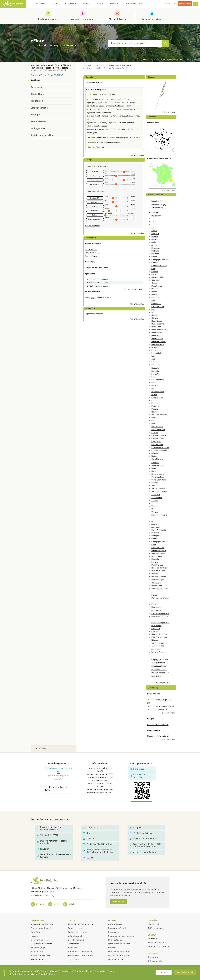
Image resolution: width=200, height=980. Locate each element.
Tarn (153, 486)
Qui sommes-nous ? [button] (136, 4)
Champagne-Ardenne (160, 260)
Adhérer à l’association (159, 946)
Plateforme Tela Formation (80, 951)
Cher (153, 268)
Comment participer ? (152, 19)
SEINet (88, 858)
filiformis (43, 75)
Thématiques (37, 920)
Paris (153, 424)
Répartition (37, 101)
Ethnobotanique (39, 108)
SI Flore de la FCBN (47, 835)
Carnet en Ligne (75, 928)
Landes (154, 362)
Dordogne (155, 289)
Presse (151, 965)
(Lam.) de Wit (157, 59)
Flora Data (36, 932)
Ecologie (35, 115)
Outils (71, 920)
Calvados (155, 254)
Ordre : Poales (91, 249)
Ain (153, 222)
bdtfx (101, 66)
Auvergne (155, 527)
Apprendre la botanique (83, 19)
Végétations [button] (71, 4)
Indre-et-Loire (157, 353)
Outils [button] (87, 4)
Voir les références (93, 225)
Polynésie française (159, 637)
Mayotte (155, 409)
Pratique (153, 953)
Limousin (155, 371)
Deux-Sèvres (157, 286)
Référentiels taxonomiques (80, 955)
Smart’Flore (73, 959)
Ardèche (155, 236)
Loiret (154, 383)
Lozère (154, 394)
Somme (155, 483)
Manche (155, 400)
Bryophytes (113, 932)
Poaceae (58, 75)
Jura (153, 359)
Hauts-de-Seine (158, 344)
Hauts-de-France (158, 553)
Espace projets (115, 924)
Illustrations (37, 94)
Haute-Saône (157, 333)
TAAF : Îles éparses (159, 643)
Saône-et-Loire (157, 465)
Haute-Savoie (157, 336)
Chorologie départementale (121, 936)
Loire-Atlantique (158, 380)
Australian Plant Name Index (98, 844)
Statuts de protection (42, 135)
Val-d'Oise (155, 494)
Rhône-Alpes (157, 586)
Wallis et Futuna (158, 652)
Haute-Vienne (157, 338)
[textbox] (135, 44)
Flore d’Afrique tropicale (119, 951)
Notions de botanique (118, 955)
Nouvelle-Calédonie (159, 634)
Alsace (154, 230)
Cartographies (155, 957)
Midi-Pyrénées (157, 565)
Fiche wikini (137, 769)
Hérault (154, 347)
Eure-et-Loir (156, 303)
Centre (154, 539)
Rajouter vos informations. (158, 724)
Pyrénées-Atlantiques (160, 447)
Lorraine (155, 386)
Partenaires (153, 939)
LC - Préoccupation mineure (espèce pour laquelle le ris (160, 673)
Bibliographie (38, 128)
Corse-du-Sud (157, 277)
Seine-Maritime (158, 477)
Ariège (154, 239)
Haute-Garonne (158, 324)
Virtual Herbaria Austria (143, 852)
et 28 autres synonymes (134, 289)
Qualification (154, 924)
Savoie (154, 471)
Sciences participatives (41, 955)
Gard (153, 309)
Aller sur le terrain (117, 19)
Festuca (34, 75)
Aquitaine (155, 233)
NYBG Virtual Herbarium (143, 839)
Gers (153, 312)
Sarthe (154, 468)
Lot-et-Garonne (158, 391)
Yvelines (155, 512)
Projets (112, 920)
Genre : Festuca (92, 256)
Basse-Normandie (159, 530)
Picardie (155, 432)
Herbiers (34, 936)
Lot (153, 389)
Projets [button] (99, 4)
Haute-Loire (156, 327)
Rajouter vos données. (94, 314)
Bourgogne (156, 248)
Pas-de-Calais (157, 426)
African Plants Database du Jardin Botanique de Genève (98, 851)
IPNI (87, 833)
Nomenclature (38, 121)
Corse (154, 274)
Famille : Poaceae (92, 253)
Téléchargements (156, 928)
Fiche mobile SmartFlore (137, 776)
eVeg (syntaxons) (76, 940)
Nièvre (154, 412)
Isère (153, 356)
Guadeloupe (156, 625)
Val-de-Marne (157, 497)
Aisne (154, 225)
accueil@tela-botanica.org (42, 895)
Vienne (154, 503)
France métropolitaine (160, 613)
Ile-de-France (157, 556)
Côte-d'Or (155, 280)
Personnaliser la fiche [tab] (56, 789)
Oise (153, 418)
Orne (153, 421)
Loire (153, 377)
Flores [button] (56, 4)
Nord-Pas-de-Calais (159, 415)
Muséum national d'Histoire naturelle (52, 842)
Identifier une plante (48, 19)
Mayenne (155, 406)
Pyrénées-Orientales (160, 450)
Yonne (154, 509)
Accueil (88, 66)
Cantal (154, 257)
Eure (153, 301)
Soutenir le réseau (157, 942)
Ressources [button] (115, 4)
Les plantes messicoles (41, 944)
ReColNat (43, 849)
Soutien (152, 935)
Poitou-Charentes (159, 435)
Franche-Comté (158, 306)
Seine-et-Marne (158, 474)
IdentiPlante (74, 944)
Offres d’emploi (155, 961)
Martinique (156, 403)
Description (37, 87)
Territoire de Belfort (159, 492)
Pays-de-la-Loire (158, 429)
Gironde (155, 315)
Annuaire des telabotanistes (81, 924)
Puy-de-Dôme (157, 444)
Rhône (154, 456)
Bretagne (155, 251)
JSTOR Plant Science (141, 833)
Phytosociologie (38, 947)
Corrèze (155, 271)
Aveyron (155, 245)
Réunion (155, 453)
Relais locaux (37, 951)
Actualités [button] (42, 4)
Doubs (154, 292)
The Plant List (91, 828)
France (154, 595)
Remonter (41, 748)
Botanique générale (117, 928)
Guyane (155, 318)
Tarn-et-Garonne (158, 489)
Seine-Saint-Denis (159, 480)
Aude (154, 242)
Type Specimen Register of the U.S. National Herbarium (146, 845)
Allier (153, 228)
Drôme (154, 295)
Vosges (154, 506)
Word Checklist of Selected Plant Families (54, 856)
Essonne (155, 298)
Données (153, 920)
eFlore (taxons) (75, 936)
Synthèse (35, 80)
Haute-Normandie (159, 330)
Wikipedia (136, 828)
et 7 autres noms (169, 713)
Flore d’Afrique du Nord (119, 944)
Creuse (154, 283)
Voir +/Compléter (137, 155)
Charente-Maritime (159, 265)
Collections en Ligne (77, 932)
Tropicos (89, 839)
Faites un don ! (185, 4)
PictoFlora (73, 947)
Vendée (155, 500)
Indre (153, 350)
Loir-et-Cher (156, 374)
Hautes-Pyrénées (158, 341)
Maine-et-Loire (157, 397)
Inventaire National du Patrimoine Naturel (49, 829)
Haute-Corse (157, 321)
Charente (155, 263)
